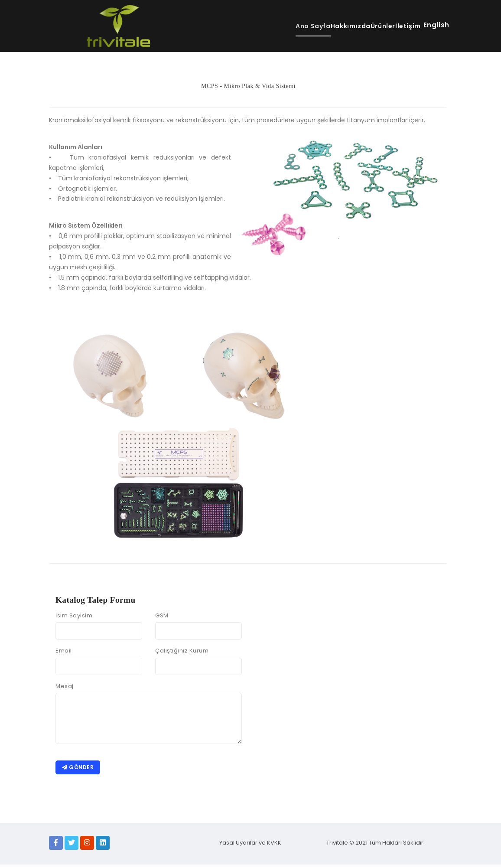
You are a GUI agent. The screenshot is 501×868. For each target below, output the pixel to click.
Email (64, 651)
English (436, 25)
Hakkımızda (317, 26)
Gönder (80, 769)
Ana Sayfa (264, 26)
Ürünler (364, 26)
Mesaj (65, 686)
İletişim (402, 26)
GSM (162, 615)
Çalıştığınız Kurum (182, 651)
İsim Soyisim (74, 615)
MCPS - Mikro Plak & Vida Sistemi (248, 86)
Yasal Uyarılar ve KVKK (250, 846)
